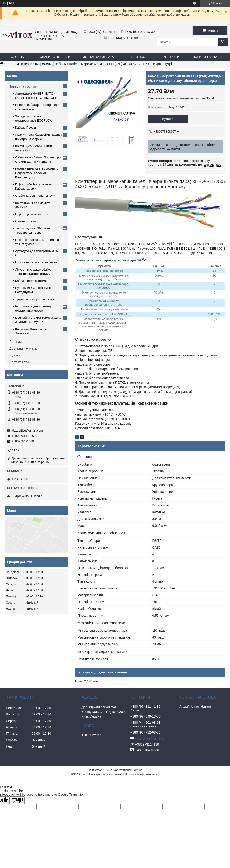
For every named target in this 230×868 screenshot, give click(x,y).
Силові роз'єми (26, 221)
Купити (168, 119)
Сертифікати (19, 362)
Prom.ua (137, 770)
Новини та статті (207, 57)
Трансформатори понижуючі (35, 299)
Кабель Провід (26, 128)
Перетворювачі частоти (32, 214)
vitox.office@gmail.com (27, 430)
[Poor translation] (17, 800)
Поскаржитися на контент (106, 774)
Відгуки (15, 355)
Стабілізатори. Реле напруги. (36, 196)
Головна (17, 57)
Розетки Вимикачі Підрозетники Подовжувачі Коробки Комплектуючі (37, 173)
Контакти (171, 57)
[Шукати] (223, 42)
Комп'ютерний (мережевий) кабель (39, 64)
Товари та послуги (54, 57)
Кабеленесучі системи (31, 281)
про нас (138, 57)
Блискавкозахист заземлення (36, 262)
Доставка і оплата (98, 57)
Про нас (15, 342)
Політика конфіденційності (142, 774)
